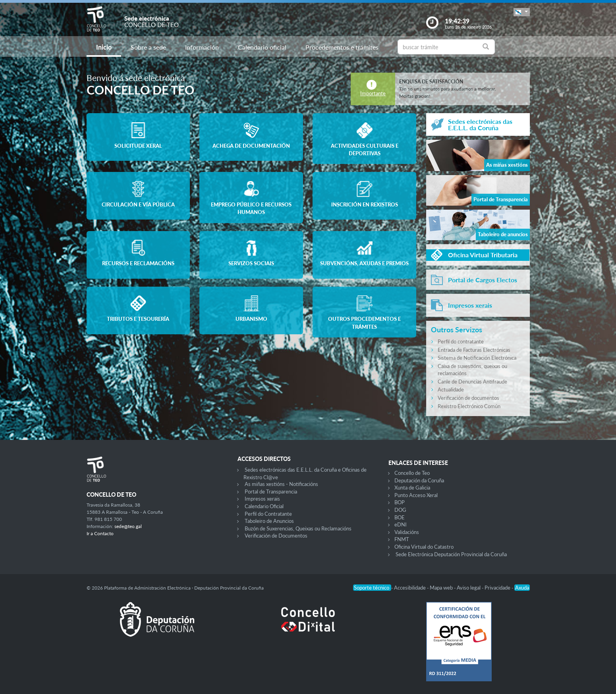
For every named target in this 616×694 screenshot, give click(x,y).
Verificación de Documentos (276, 536)
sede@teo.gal (128, 526)
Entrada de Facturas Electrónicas (474, 350)
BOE (400, 517)
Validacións (407, 532)
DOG (400, 510)
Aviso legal (469, 588)
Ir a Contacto (100, 533)
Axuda (522, 588)
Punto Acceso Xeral (416, 495)
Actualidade (451, 389)
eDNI (401, 524)
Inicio (104, 47)
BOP (400, 502)
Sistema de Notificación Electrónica (477, 358)
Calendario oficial (262, 47)
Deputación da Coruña (419, 480)
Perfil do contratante (461, 341)
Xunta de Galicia (412, 488)
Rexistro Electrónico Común (469, 406)
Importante (373, 93)
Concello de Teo (412, 473)
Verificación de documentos (468, 398)
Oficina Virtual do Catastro (424, 547)
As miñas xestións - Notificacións (281, 484)
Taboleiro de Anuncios (269, 521)
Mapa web (442, 588)
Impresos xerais (262, 499)
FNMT (402, 539)
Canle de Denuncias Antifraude (472, 382)
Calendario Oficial (264, 506)
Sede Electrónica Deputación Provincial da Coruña (451, 554)
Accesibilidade (410, 588)
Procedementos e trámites (342, 47)
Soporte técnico (372, 588)
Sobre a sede (148, 47)
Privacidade (498, 588)
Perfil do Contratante (268, 514)
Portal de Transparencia (271, 492)
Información (202, 47)
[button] (521, 12)
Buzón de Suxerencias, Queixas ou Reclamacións (298, 528)
